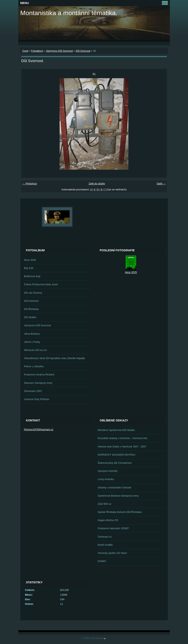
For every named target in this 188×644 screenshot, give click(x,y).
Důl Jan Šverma (33, 293)
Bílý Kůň (29, 268)
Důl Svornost (83, 51)
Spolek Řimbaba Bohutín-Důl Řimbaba (120, 512)
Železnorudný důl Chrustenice (115, 463)
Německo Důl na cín (35, 350)
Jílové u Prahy (32, 342)
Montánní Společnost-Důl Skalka (116, 430)
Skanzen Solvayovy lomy (38, 383)
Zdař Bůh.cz (105, 504)
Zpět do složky (97, 184)
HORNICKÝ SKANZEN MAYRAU (117, 455)
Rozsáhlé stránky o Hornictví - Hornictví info (123, 438)
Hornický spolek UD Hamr (112, 553)
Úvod (25, 51)
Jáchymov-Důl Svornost (59, 51)
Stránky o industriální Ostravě (114, 488)
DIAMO (102, 561)
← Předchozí (30, 184)
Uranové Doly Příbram (37, 399)
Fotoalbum (37, 51)
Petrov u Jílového (34, 366)
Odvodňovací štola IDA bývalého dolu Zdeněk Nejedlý (54, 358)
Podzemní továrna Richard (39, 375)
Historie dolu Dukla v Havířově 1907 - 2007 (122, 447)
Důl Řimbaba (31, 309)
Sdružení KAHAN (108, 471)
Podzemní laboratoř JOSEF (113, 528)
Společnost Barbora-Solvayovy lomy (118, 496)
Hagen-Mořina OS (108, 520)
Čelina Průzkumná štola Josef (41, 284)
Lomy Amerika (106, 479)
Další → (161, 184)
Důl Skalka (30, 317)
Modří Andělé (105, 545)
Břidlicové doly (32, 276)
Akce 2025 (30, 260)
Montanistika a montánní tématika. (69, 13)
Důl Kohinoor (31, 301)
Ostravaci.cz (105, 537)
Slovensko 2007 (33, 391)
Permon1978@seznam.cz (39, 429)
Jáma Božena (32, 334)
